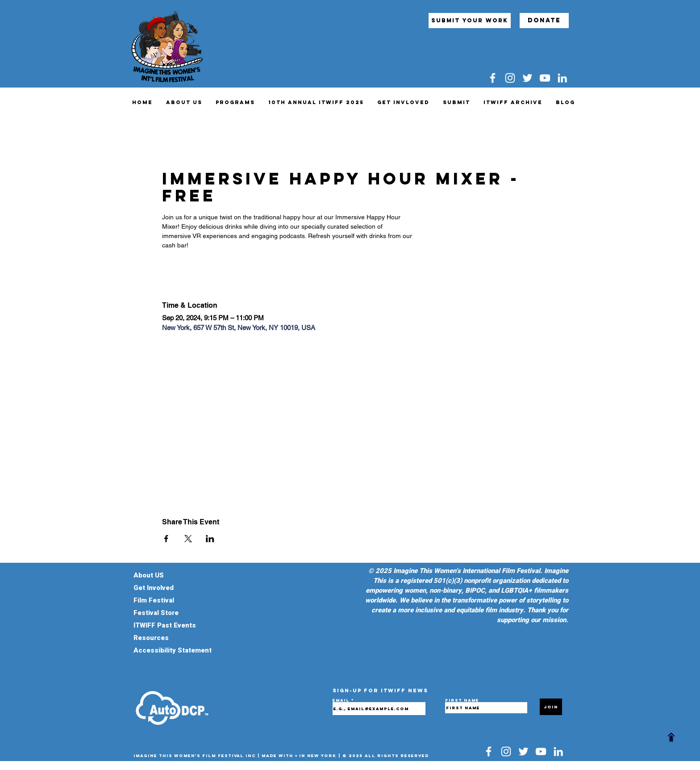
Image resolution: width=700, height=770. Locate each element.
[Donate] (544, 21)
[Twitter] (527, 78)
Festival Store (159, 613)
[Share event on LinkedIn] (210, 539)
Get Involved (154, 588)
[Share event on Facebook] (166, 539)
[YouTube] (545, 78)
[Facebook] (493, 78)
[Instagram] (510, 78)
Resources (151, 638)
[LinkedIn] (562, 78)
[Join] (551, 707)
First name (462, 700)
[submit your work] (470, 21)
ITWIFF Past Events (165, 625)
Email (342, 700)
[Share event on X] (188, 539)
